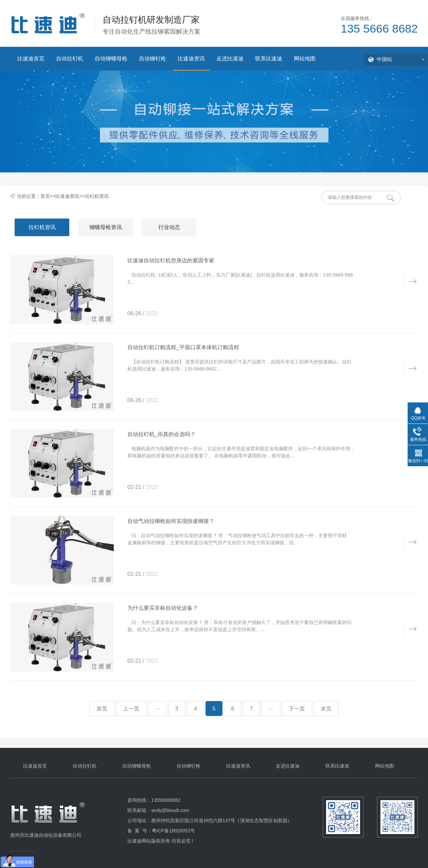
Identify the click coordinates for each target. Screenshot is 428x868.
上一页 (131, 709)
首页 (45, 196)
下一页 (297, 709)
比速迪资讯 (191, 59)
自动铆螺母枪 (111, 59)
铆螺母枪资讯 (106, 227)
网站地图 (305, 59)
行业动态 (169, 227)
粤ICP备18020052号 (174, 831)
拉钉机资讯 (97, 196)
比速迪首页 (31, 59)
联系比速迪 (269, 59)
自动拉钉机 (70, 59)
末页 (326, 709)
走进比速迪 (230, 59)
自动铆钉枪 (153, 59)
